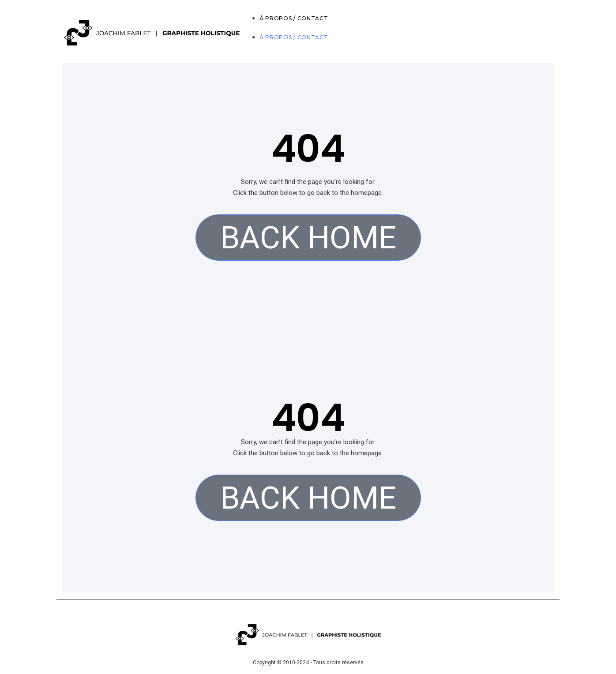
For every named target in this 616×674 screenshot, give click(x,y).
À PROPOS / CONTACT (294, 18)
